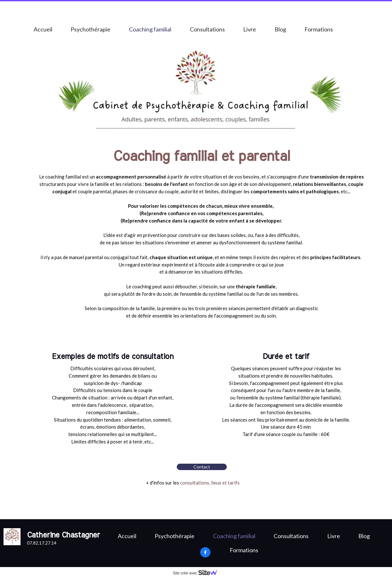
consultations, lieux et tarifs (210, 483)
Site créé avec (198, 573)
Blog (280, 29)
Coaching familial (150, 29)
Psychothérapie (90, 29)
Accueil (43, 29)
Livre (250, 29)
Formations (319, 29)
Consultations (207, 29)
